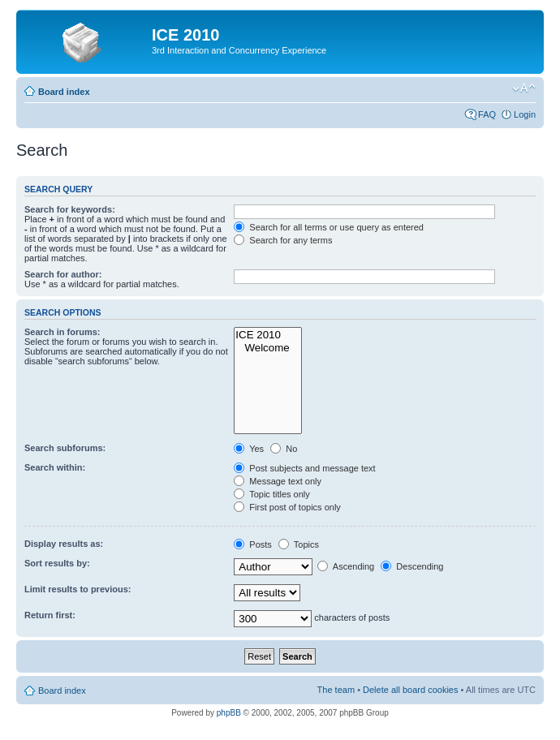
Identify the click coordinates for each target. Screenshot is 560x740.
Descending (412, 566)
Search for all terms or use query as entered (329, 227)
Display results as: (64, 544)
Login (525, 114)
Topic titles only (271, 494)
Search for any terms (283, 240)
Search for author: (63, 274)
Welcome (268, 348)
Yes (249, 449)
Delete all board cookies (410, 690)
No (284, 449)
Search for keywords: (70, 209)
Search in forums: (62, 332)
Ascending (346, 566)
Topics (299, 544)
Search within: (55, 467)
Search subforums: (65, 448)
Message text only (278, 481)
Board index (64, 92)
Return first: (50, 615)
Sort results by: (57, 563)
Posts (253, 544)
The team (336, 690)
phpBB (229, 713)
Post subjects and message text (304, 468)
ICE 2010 (268, 335)
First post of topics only (287, 507)
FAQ (487, 114)
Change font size (524, 88)
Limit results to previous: (78, 589)
